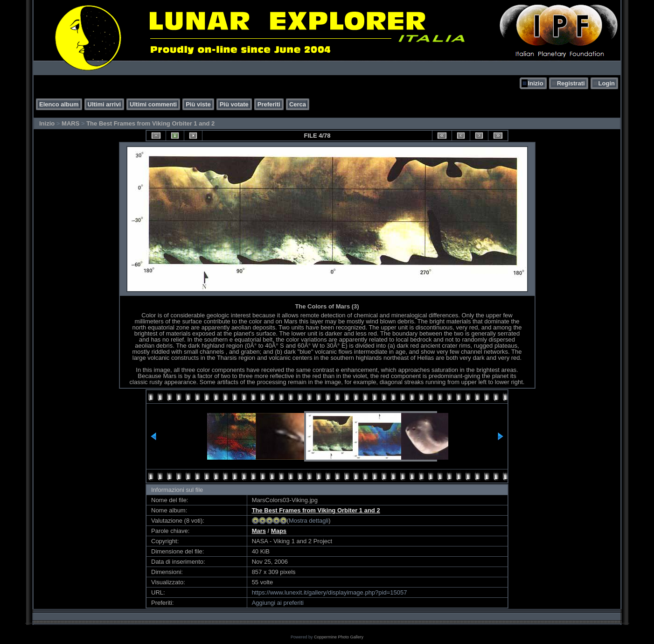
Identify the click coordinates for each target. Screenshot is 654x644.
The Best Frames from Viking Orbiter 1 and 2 (150, 123)
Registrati (571, 83)
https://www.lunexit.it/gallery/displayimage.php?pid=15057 (330, 592)
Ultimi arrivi (104, 104)
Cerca (298, 104)
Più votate (234, 104)
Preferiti (269, 104)
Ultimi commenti (153, 104)
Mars (259, 531)
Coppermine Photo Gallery (339, 637)
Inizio (535, 83)
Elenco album (59, 104)
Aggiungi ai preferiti (278, 603)
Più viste (198, 104)
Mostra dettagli (309, 521)
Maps (279, 531)
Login (607, 83)
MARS (70, 123)
